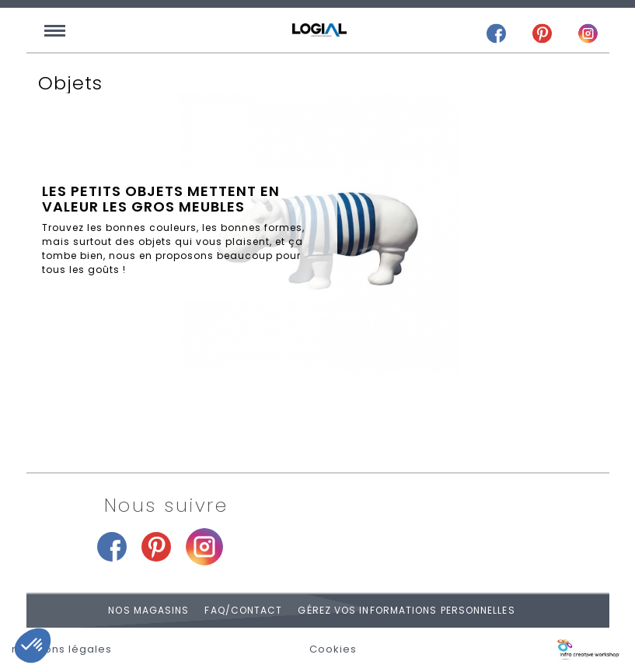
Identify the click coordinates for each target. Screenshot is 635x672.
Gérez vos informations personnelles (406, 610)
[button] (33, 646)
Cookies (333, 649)
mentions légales (62, 649)
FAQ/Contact (243, 610)
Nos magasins (148, 610)
